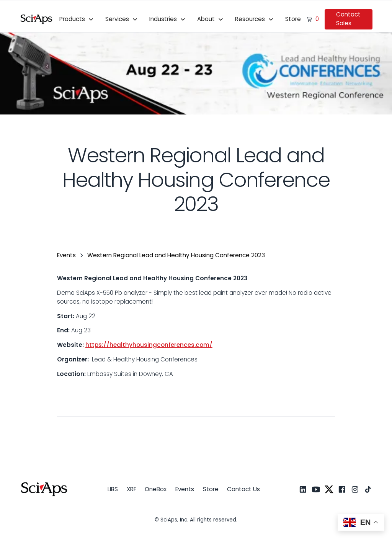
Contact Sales (348, 19)
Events (185, 489)
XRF (131, 489)
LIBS (113, 489)
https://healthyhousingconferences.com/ (149, 345)
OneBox (156, 489)
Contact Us (243, 489)
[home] (37, 19)
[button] (77, 19)
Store (293, 19)
